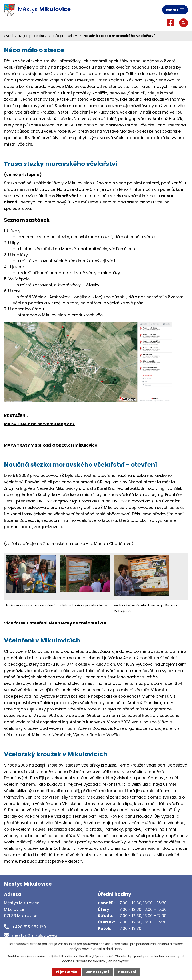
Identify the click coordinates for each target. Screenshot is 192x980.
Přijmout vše (67, 972)
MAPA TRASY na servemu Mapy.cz (39, 424)
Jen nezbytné (98, 972)
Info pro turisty (65, 36)
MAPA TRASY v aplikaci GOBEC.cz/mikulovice (51, 445)
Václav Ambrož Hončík (160, 119)
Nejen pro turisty (33, 36)
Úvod (8, 36)
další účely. (114, 949)
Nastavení (127, 972)
